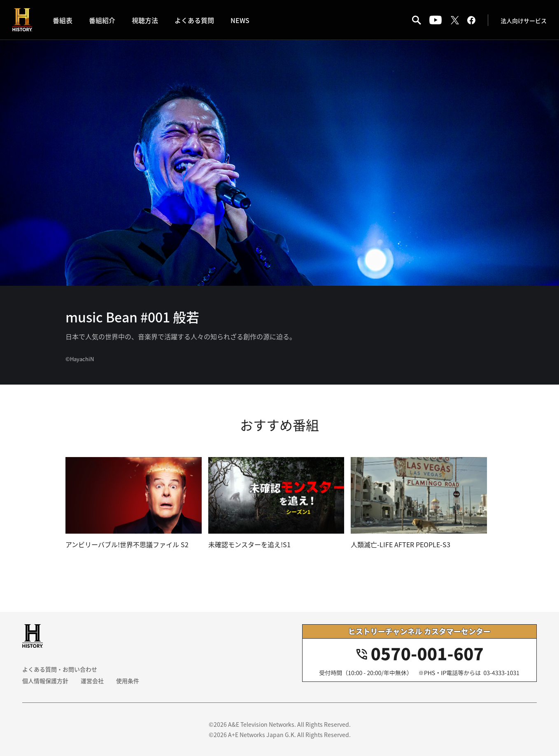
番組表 (63, 20)
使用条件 (128, 681)
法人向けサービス (524, 21)
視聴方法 (145, 20)
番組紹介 (102, 20)
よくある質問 (194, 20)
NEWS (240, 20)
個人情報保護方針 (45, 681)
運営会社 (92, 681)
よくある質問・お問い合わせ (60, 669)
